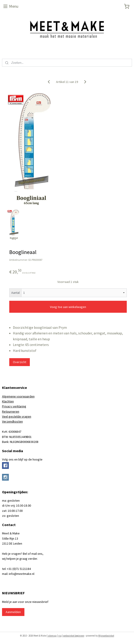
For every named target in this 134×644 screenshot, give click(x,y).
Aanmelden (13, 612)
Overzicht (20, 362)
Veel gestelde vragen (17, 416)
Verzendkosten (12, 421)
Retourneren (11, 411)
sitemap (52, 636)
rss (60, 636)
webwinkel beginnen (74, 636)
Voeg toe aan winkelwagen (68, 307)
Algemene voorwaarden (18, 396)
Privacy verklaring (14, 406)
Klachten (8, 401)
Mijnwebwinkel (106, 636)
